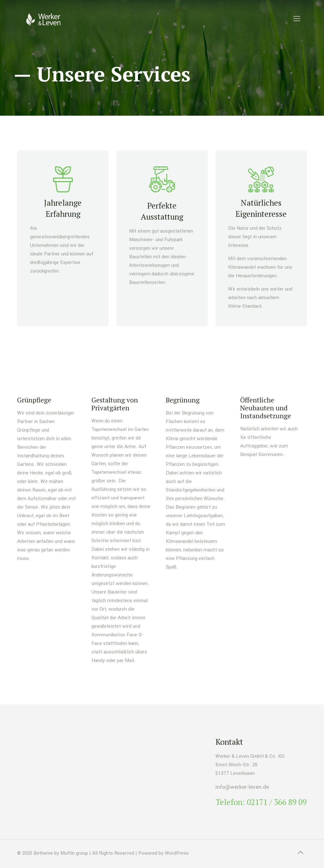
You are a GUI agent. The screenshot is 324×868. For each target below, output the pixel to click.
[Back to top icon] (300, 853)
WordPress (177, 853)
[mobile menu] (297, 19)
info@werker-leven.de (242, 787)
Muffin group (74, 853)
